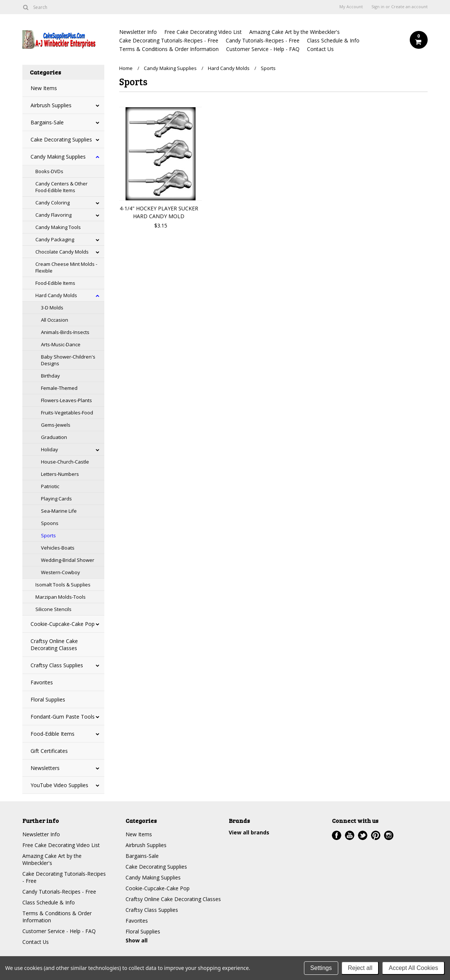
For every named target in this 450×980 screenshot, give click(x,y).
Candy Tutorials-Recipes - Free (263, 40)
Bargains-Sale (47, 122)
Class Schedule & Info (333, 40)
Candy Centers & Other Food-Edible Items (61, 187)
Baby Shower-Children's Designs (68, 360)
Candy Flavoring (53, 215)
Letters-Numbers (60, 474)
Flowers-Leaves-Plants (66, 400)
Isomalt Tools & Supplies (63, 585)
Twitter (363, 835)
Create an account (409, 7)
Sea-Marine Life (59, 511)
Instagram (389, 835)
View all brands (249, 832)
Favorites (42, 682)
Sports (48, 535)
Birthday (50, 376)
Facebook (337, 835)
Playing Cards (56, 499)
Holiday (50, 449)
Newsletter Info (138, 32)
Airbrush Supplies (51, 105)
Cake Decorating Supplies (61, 139)
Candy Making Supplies (58, 157)
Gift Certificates (49, 751)
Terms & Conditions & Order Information (169, 49)
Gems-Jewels (56, 425)
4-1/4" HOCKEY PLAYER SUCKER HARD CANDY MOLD (159, 212)
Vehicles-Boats (58, 548)
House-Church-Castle (65, 462)
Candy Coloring (53, 203)
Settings (321, 968)
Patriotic (50, 486)
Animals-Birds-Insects (65, 332)
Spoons (50, 523)
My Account (351, 7)
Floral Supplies (48, 699)
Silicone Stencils (53, 609)
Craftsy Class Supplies (57, 665)
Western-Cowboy (61, 572)
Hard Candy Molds (56, 295)
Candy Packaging (55, 239)
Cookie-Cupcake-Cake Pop (63, 624)
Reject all (360, 968)
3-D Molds (52, 308)
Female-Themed (59, 388)
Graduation (54, 437)
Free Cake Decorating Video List (203, 32)
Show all (137, 940)
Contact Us (320, 49)
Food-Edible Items (55, 283)
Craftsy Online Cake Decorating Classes (54, 645)
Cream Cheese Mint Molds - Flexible (66, 267)
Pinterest (376, 835)
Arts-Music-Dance (61, 344)
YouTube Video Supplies (59, 785)
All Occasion (55, 320)
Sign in (378, 7)
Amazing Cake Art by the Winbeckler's (294, 32)
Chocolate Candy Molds (62, 252)
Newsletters (45, 768)
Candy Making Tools (58, 227)
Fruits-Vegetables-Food (67, 413)
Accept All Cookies (413, 968)
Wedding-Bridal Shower (68, 560)
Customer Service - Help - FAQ (263, 49)
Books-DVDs (49, 171)
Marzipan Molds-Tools (61, 597)
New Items (44, 88)
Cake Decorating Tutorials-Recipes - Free (169, 40)
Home (126, 68)
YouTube (350, 835)
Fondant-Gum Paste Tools (63, 717)
